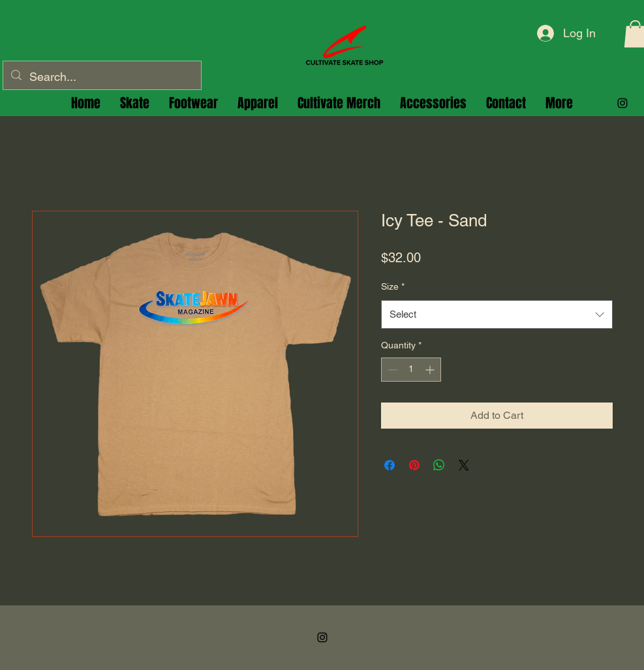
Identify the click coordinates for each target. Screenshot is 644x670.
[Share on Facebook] (390, 465)
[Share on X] (464, 465)
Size (393, 286)
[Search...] (101, 77)
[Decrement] (391, 370)
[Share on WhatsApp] (439, 465)
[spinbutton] (411, 370)
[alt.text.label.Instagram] (622, 103)
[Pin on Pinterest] (414, 465)
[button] (193, 103)
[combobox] (497, 314)
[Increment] (431, 370)
